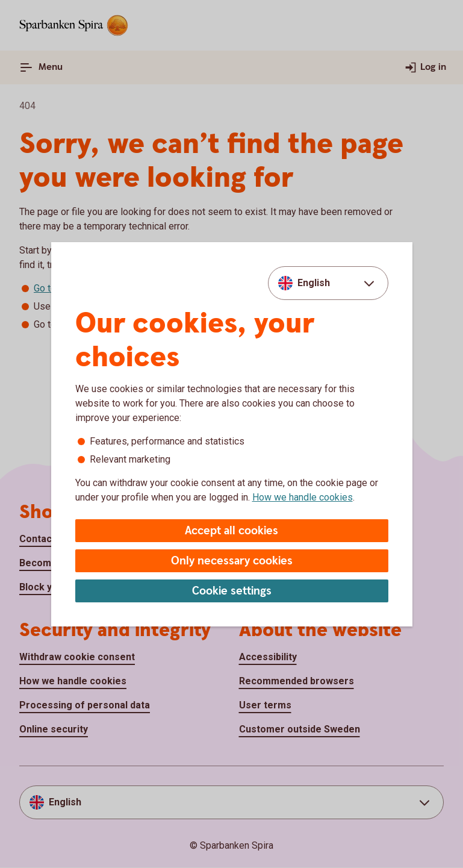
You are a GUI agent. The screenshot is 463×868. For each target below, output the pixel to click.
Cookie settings (232, 591)
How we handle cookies (303, 497)
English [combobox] (314, 283)
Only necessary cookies (232, 561)
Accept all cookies (231, 531)
